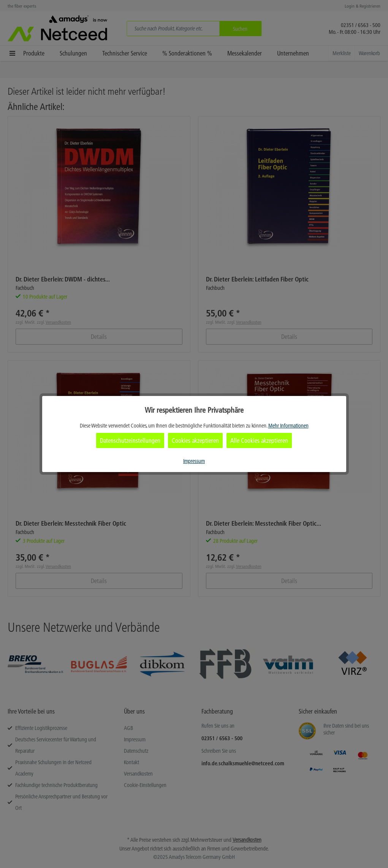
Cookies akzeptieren (195, 440)
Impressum (194, 461)
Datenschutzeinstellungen (130, 440)
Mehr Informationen (288, 426)
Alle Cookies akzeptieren (259, 440)
